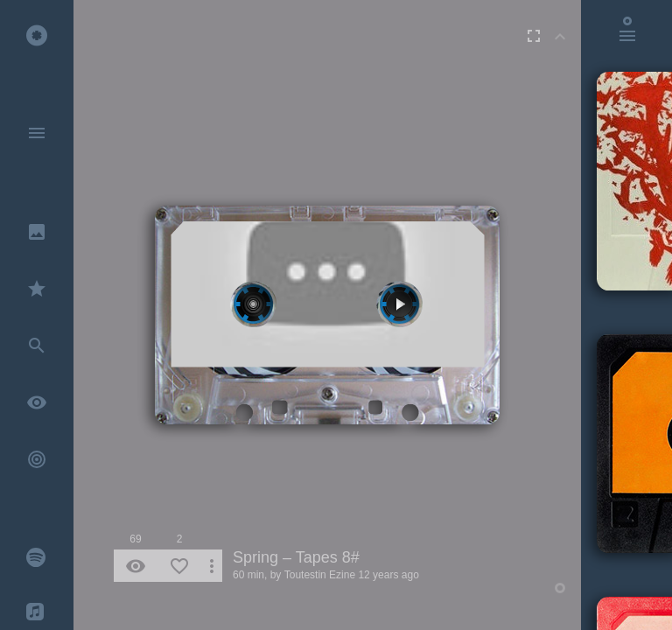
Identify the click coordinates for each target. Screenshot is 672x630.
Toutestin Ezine (320, 575)
